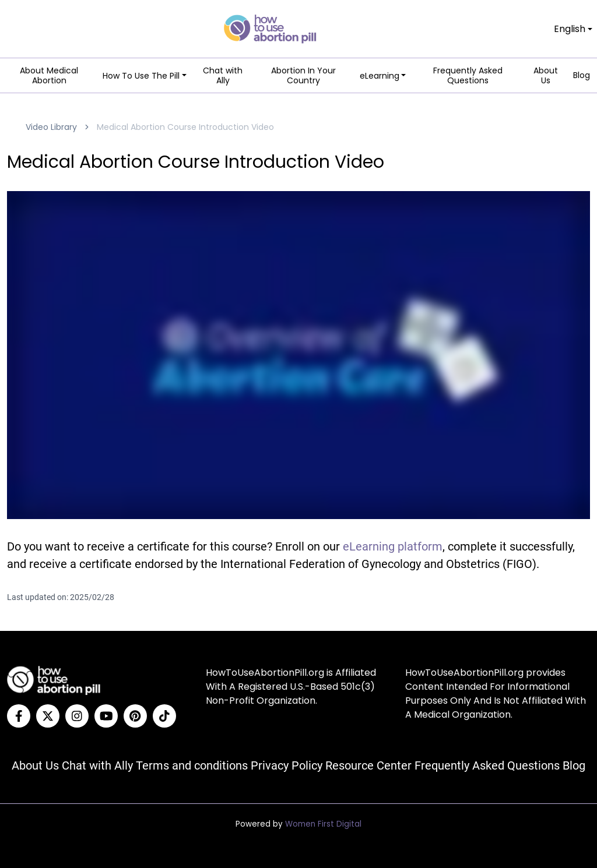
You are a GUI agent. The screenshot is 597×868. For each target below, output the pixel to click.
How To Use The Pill (141, 76)
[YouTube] (106, 716)
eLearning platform (393, 546)
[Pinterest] (135, 716)
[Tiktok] (164, 716)
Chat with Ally (223, 76)
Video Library (51, 127)
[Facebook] (19, 716)
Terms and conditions (192, 765)
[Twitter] (48, 716)
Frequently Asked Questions (468, 76)
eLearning (380, 76)
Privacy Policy (287, 765)
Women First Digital (323, 824)
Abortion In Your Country (303, 76)
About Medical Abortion (49, 76)
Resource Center (368, 765)
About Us (546, 76)
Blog (582, 76)
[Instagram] (77, 716)
